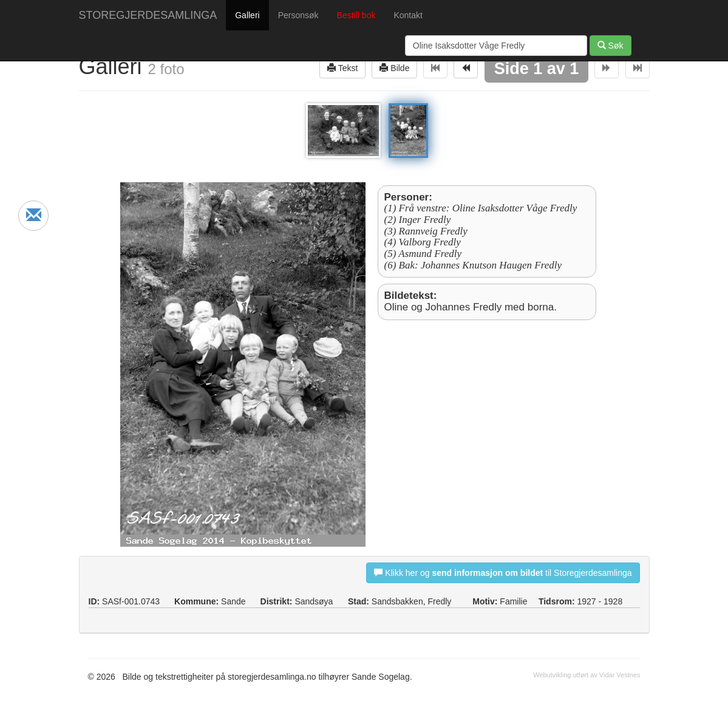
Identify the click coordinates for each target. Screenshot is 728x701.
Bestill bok (356, 15)
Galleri (247, 15)
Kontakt (408, 15)
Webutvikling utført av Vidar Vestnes (587, 675)
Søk (611, 45)
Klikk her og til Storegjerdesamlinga (503, 573)
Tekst (342, 68)
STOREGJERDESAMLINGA (148, 15)
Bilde (394, 68)
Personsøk (298, 15)
